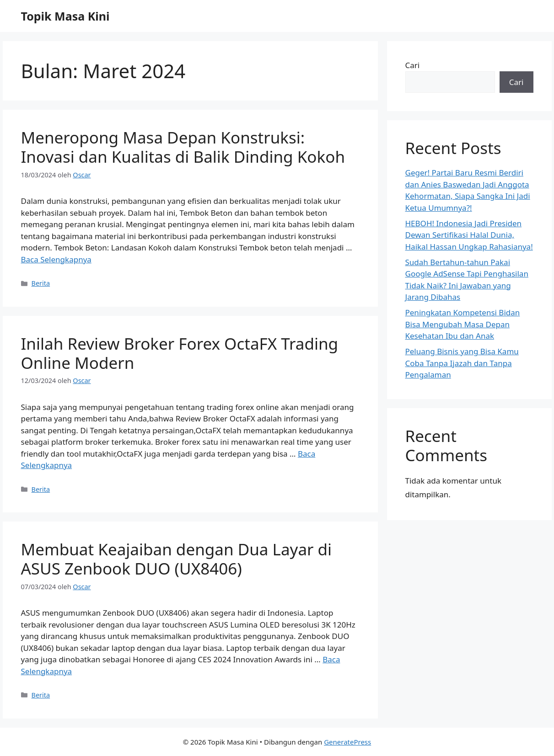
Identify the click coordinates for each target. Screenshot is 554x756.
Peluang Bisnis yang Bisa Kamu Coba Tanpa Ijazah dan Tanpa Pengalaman (462, 363)
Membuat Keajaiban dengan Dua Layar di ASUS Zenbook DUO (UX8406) (177, 559)
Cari (413, 65)
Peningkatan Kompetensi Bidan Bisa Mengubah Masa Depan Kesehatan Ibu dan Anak (463, 324)
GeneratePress (347, 742)
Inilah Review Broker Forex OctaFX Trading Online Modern (180, 353)
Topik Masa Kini (65, 16)
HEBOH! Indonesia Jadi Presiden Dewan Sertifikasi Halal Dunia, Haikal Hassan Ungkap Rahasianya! (469, 235)
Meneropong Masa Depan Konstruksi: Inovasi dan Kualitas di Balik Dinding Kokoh (183, 147)
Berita (41, 283)
